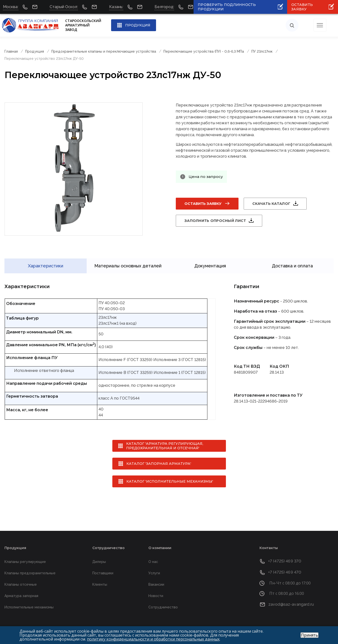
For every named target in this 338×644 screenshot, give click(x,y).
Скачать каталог (271, 204)
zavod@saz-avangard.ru (291, 604)
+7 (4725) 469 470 (285, 572)
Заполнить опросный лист (215, 221)
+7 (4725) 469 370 (285, 561)
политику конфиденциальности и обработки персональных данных (153, 639)
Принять (309, 635)
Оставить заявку (203, 204)
